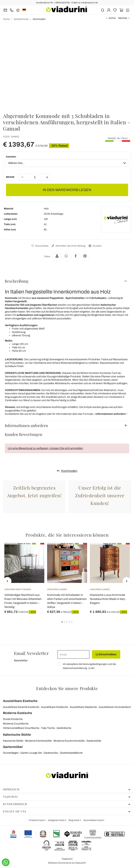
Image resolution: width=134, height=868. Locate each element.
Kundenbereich (67, 804)
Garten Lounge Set (31, 753)
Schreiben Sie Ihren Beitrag (68, 246)
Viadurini (67, 797)
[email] (73, 654)
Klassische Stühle (13, 741)
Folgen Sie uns (67, 811)
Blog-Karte (74, 820)
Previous (7, 581)
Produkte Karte (37, 820)
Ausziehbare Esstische (20, 701)
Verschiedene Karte (93, 820)
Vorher (112, 18)
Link (91, 668)
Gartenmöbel (13, 747)
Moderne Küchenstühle (38, 741)
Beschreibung (17, 281)
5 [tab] (75, 624)
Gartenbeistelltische (71, 753)
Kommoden (67, 471)
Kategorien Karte (56, 820)
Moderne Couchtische (16, 724)
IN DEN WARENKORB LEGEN (67, 190)
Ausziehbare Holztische (54, 707)
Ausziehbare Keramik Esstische (21, 707)
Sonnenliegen (11, 753)
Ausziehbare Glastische (83, 707)
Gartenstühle (94, 741)
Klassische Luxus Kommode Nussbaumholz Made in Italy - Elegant (108, 599)
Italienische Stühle (17, 735)
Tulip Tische (48, 728)
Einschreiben (106, 654)
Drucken (95, 246)
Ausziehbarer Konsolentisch (115, 707)
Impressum (67, 789)
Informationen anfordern (26, 425)
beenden (11, 157)
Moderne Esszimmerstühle (69, 741)
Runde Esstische (13, 719)
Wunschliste (40, 246)
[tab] (67, 281)
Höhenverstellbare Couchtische (21, 728)
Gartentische (64, 728)
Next (127, 581)
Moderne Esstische (18, 713)
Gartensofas (51, 753)
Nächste (123, 18)
